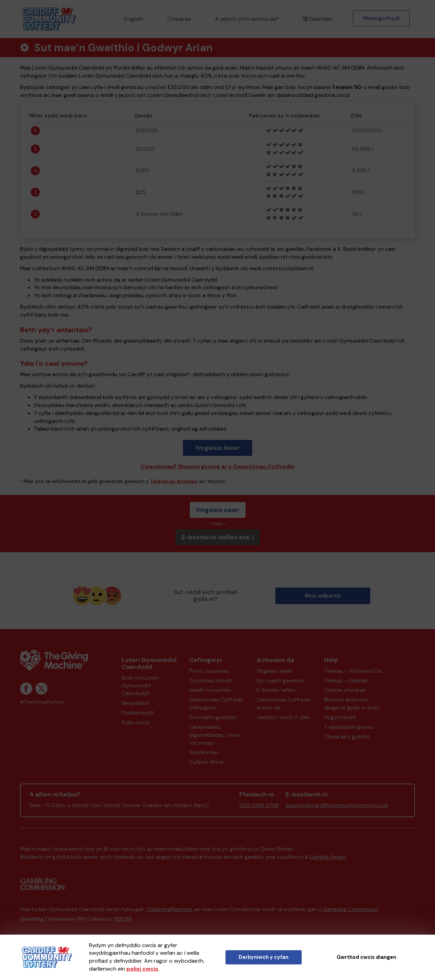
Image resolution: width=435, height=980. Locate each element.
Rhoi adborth (323, 596)
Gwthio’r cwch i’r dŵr (283, 717)
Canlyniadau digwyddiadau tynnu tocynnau (215, 735)
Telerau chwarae (345, 690)
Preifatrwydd (138, 713)
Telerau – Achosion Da (353, 671)
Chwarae (179, 19)
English (134, 19)
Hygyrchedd (340, 717)
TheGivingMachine (169, 909)
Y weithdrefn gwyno (349, 727)
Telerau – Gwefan (346, 681)
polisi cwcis (142, 969)
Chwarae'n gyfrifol (347, 737)
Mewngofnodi (381, 18)
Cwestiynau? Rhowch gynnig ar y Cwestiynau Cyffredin (217, 466)
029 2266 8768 (259, 805)
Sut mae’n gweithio (213, 717)
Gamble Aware (328, 857)
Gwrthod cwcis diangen (366, 957)
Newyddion (136, 703)
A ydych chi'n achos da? (247, 19)
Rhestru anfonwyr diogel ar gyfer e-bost (352, 704)
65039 (123, 919)
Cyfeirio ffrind (206, 762)
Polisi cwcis (136, 722)
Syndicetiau (204, 752)
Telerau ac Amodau (174, 481)
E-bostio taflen (276, 690)
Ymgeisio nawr (218, 510)
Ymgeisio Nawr (218, 448)
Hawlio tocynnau (210, 690)
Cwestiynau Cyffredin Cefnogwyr (216, 704)
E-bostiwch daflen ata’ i (218, 537)
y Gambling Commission (349, 909)
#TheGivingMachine (42, 702)
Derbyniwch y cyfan (264, 957)
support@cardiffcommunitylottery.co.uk (337, 805)
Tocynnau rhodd (210, 681)
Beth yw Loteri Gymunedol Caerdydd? (140, 686)
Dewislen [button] (318, 19)
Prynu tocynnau (209, 671)
